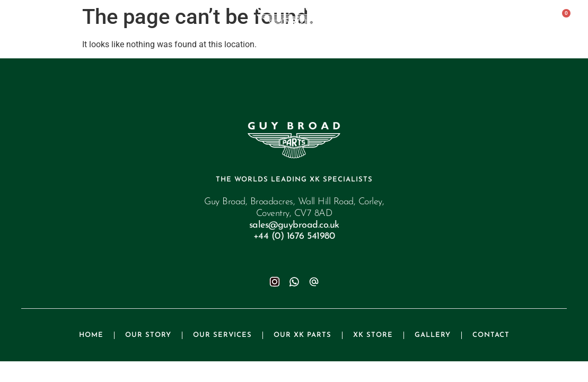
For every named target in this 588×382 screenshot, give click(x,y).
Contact (491, 335)
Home (91, 335)
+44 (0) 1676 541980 (294, 236)
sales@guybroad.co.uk (294, 225)
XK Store (373, 335)
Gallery (433, 335)
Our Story (148, 335)
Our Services (222, 335)
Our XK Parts (302, 335)
